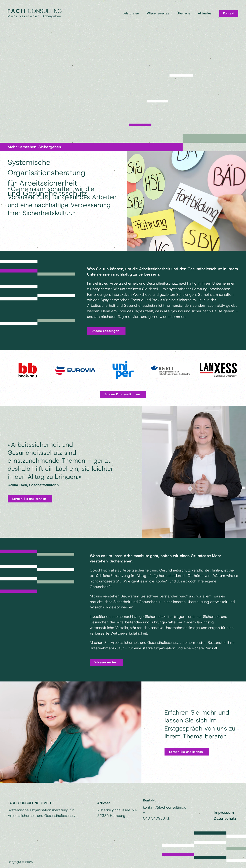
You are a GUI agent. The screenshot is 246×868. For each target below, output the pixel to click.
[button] (236, 816)
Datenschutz (225, 817)
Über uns (184, 13)
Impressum (224, 811)
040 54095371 (156, 817)
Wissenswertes (158, 13)
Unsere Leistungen (106, 331)
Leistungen (131, 13)
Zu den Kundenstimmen (122, 394)
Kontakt (229, 13)
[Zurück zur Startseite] (35, 13)
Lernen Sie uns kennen (29, 499)
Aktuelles (205, 13)
